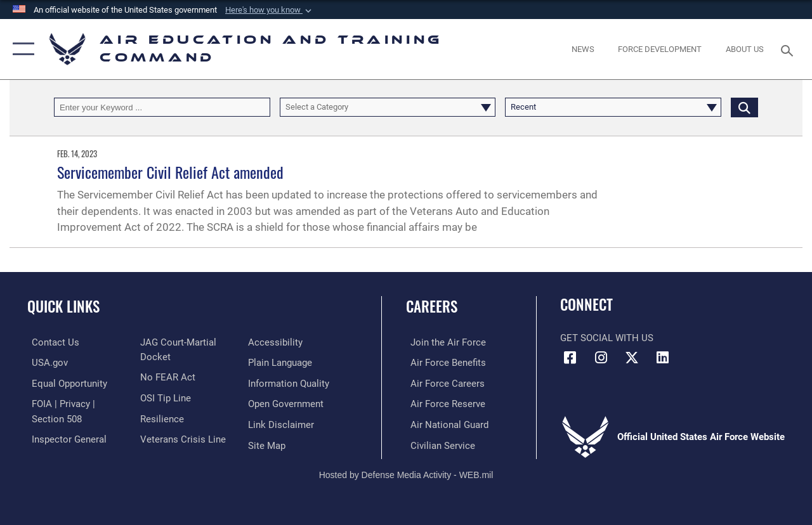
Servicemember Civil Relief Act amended (170, 172)
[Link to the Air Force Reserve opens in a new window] (443, 403)
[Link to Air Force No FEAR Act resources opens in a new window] (166, 377)
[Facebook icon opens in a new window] (570, 358)
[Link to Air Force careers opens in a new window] (443, 383)
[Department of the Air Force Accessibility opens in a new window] (277, 342)
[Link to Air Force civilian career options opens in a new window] (438, 443)
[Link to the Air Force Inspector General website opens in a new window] (65, 437)
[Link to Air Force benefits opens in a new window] (444, 363)
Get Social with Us (607, 338)
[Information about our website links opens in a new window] (282, 423)
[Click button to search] (744, 107)
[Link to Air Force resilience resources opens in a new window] (160, 417)
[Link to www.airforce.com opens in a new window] (444, 342)
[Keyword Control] (162, 107)
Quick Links (63, 307)
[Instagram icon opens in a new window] (601, 358)
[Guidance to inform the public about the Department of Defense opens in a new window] (290, 383)
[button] (270, 10)
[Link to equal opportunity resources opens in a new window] (65, 383)
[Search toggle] (789, 49)
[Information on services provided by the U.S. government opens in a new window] (45, 363)
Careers (432, 307)
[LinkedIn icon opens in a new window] (663, 358)
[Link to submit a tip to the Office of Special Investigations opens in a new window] (164, 397)
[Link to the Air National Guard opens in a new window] (445, 423)
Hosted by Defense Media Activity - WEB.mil (406, 472)
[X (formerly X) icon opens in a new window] (632, 358)
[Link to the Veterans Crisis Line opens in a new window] (181, 437)
